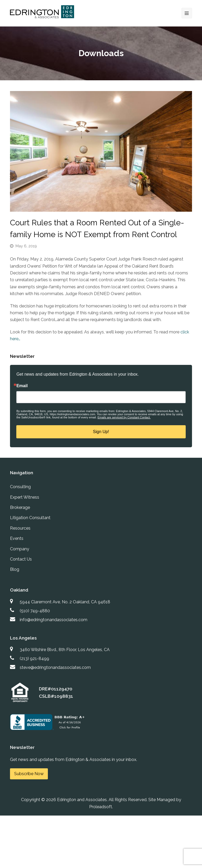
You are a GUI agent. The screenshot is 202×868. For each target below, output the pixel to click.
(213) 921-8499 (34, 659)
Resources (20, 528)
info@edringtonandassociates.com (54, 620)
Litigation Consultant (30, 518)
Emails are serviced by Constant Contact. (124, 417)
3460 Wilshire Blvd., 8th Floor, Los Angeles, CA (65, 650)
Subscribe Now (29, 774)
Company (20, 549)
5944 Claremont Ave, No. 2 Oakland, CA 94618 (65, 602)
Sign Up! (101, 432)
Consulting (20, 487)
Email (22, 386)
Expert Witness (25, 497)
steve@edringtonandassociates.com (55, 667)
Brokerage (20, 507)
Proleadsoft (101, 807)
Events (17, 538)
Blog (15, 569)
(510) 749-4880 (35, 611)
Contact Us (21, 559)
